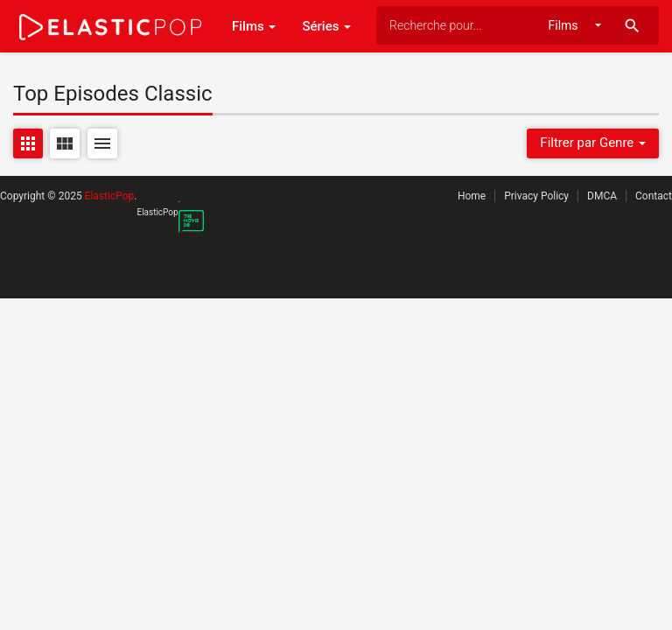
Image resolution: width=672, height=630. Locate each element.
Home (472, 196)
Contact (654, 196)
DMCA (602, 196)
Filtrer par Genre (593, 143)
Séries (326, 26)
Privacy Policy (536, 196)
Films (254, 26)
